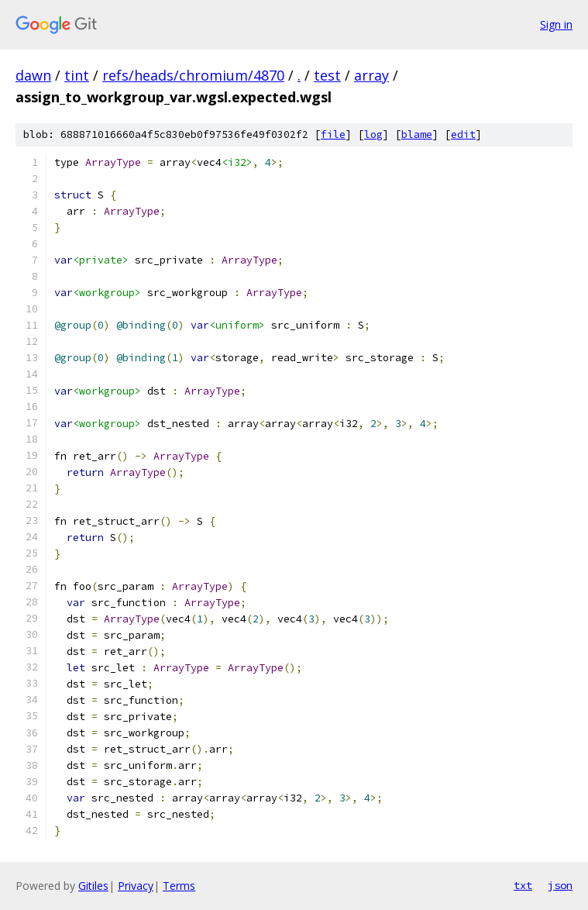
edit (463, 134)
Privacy (136, 886)
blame (417, 134)
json (560, 885)
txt (523, 885)
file (333, 134)
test (327, 75)
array (371, 75)
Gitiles (93, 886)
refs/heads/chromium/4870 (193, 75)
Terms (179, 886)
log (373, 134)
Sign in (556, 24)
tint (77, 75)
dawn (33, 75)
